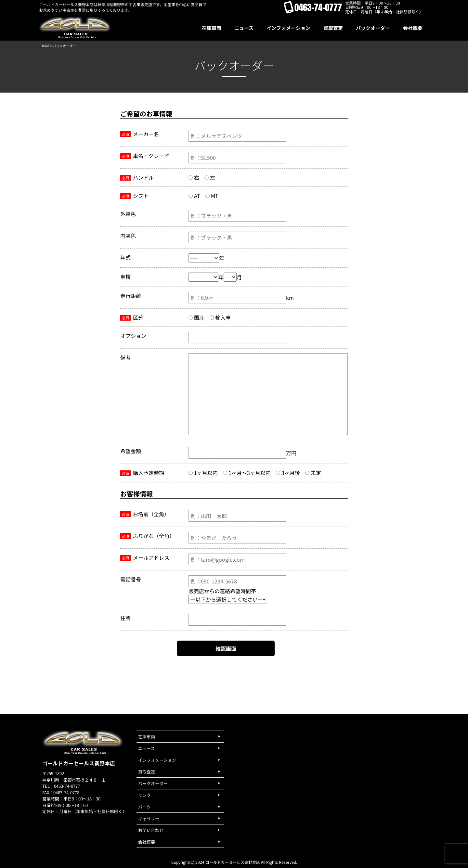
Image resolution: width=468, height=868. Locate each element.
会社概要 (147, 842)
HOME (45, 46)
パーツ (144, 807)
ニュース (146, 748)
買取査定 (147, 772)
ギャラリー (149, 818)
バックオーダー (153, 783)
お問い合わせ (151, 830)
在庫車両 (147, 737)
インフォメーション (157, 760)
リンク (144, 795)
